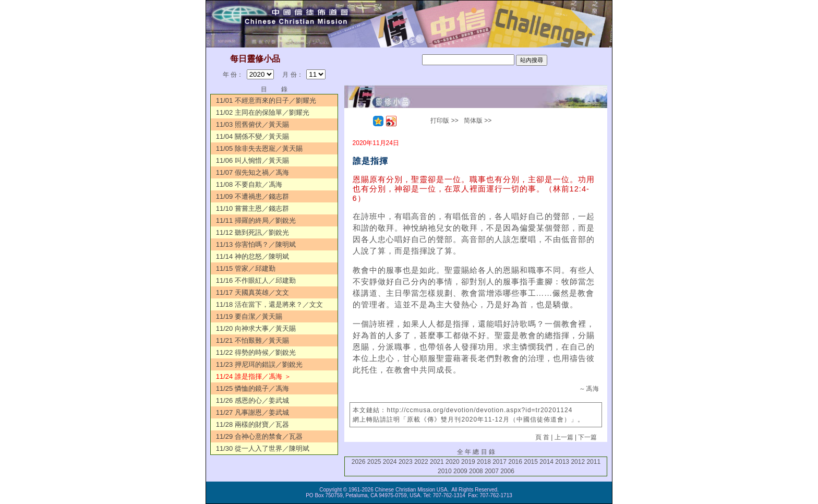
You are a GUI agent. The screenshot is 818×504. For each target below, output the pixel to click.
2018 (484, 462)
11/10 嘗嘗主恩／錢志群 (252, 208)
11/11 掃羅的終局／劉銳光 (256, 220)
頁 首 (542, 437)
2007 (492, 471)
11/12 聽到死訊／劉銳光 (252, 232)
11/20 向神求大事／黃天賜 (256, 328)
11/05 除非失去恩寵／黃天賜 (259, 148)
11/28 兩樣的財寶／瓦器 (252, 424)
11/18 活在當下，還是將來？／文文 (269, 304)
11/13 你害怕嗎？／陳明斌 (256, 244)
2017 (500, 462)
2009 (460, 471)
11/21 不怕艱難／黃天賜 (252, 340)
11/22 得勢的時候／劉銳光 (256, 352)
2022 (421, 462)
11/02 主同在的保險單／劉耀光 (263, 112)
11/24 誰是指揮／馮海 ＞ (254, 376)
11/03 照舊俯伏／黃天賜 (252, 124)
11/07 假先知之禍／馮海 (252, 172)
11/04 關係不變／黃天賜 (252, 136)
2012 (578, 462)
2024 (390, 462)
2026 (359, 462)
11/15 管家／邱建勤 (246, 268)
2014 (546, 462)
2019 (468, 462)
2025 (374, 462)
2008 (476, 471)
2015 (531, 462)
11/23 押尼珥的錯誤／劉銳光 (259, 364)
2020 (453, 462)
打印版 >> (444, 121)
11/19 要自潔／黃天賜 (249, 316)
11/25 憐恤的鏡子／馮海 (252, 388)
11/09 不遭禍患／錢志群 (252, 196)
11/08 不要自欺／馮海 (249, 184)
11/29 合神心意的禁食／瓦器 (259, 436)
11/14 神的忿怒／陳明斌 (252, 256)
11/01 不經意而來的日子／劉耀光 (266, 100)
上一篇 (564, 437)
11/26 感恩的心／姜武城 (252, 400)
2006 (507, 471)
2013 (562, 462)
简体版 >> (478, 121)
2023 (406, 462)
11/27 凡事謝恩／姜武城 (252, 412)
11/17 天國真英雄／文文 (252, 292)
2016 (515, 462)
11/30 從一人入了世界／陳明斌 (263, 448)
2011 (593, 462)
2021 (437, 462)
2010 (445, 471)
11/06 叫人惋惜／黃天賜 (252, 160)
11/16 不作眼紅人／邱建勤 (256, 280)
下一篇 (587, 437)
